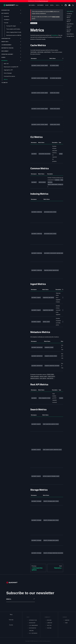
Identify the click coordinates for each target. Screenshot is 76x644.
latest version (56, 17)
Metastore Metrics (69, 27)
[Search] (62, 5)
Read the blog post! (43, 1)
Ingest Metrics (70, 24)
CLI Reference (33, 633)
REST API (6, 64)
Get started (5, 13)
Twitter (49, 625)
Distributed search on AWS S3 (14, 35)
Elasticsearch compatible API (11, 67)
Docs (11, 5)
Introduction (6, 10)
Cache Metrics (70, 11)
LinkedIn (50, 623)
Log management (6, 45)
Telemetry (5, 83)
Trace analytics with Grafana (13, 29)
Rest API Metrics (69, 31)
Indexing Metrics (69, 21)
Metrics (6, 79)
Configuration (6, 38)
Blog (47, 5)
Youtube (49, 628)
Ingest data (5, 42)
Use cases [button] (32, 5)
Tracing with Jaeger (11, 26)
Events (11, 625)
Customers (40, 5)
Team (66, 623)
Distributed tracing (7, 48)
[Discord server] (69, 5)
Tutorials (6, 23)
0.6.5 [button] (57, 5)
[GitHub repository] (66, 5)
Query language (8, 73)
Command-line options (9, 76)
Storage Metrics (70, 36)
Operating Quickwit (7, 54)
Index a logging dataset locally (14, 32)
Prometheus (55, 35)
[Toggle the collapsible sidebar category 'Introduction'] (21, 10)
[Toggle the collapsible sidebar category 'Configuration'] (21, 39)
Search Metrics (70, 34)
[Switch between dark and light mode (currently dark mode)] (73, 5)
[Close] (74, 1)
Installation (7, 20)
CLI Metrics (69, 14)
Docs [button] (52, 5)
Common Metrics (69, 17)
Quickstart (6, 16)
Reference (5, 61)
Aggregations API (8, 70)
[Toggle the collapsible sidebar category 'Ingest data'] (21, 42)
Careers (67, 620)
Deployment (5, 51)
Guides (3, 57)
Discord (49, 620)
